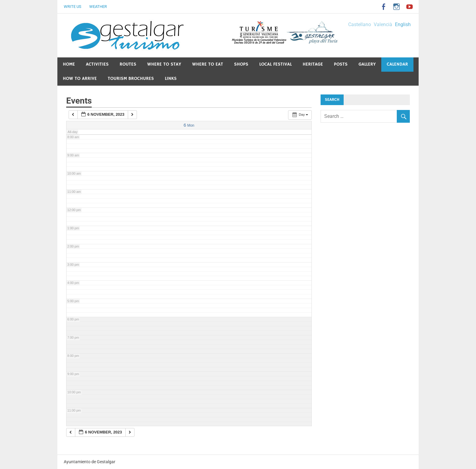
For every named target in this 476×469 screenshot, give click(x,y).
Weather (98, 7)
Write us (73, 7)
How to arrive (80, 79)
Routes (128, 64)
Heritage (313, 64)
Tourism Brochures (131, 79)
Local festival (275, 64)
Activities (97, 64)
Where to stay (164, 64)
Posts (341, 64)
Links (171, 79)
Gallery (367, 64)
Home (69, 64)
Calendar (397, 64)
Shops (241, 64)
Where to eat (208, 64)
